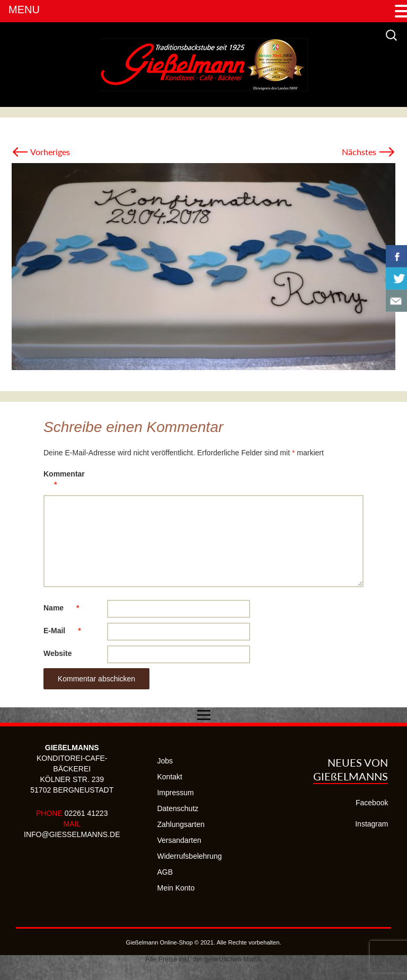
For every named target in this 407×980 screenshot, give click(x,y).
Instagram (371, 824)
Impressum (175, 793)
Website (57, 653)
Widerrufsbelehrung (189, 856)
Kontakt (169, 777)
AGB (165, 872)
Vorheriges (41, 152)
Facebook (372, 803)
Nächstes (369, 152)
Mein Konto (176, 888)
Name (67, 608)
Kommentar (64, 481)
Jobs (165, 761)
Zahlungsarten (181, 824)
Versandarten (179, 840)
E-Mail (68, 631)
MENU (24, 10)
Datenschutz (178, 808)
